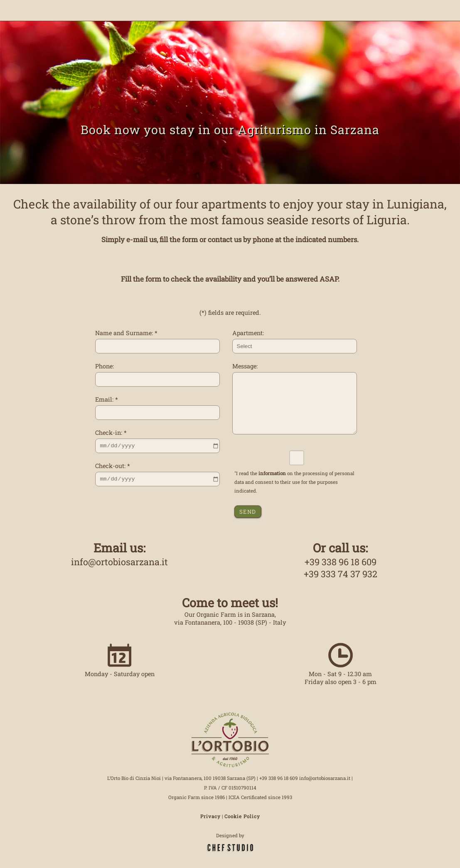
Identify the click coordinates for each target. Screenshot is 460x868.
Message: (245, 366)
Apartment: (248, 333)
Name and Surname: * (126, 333)
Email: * (107, 399)
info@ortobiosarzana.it (119, 562)
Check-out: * (113, 466)
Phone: (105, 366)
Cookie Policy (242, 816)
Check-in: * (111, 433)
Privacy (210, 816)
